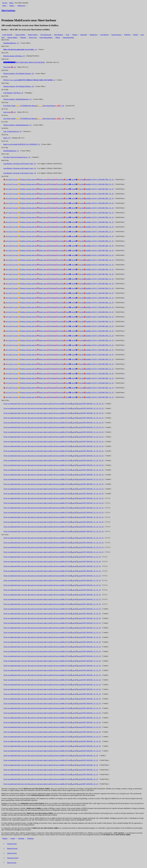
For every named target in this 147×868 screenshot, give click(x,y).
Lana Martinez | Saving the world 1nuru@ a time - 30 (20, 164)
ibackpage (21, 838)
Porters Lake (33, 38)
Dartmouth (84, 35)
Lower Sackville (7, 35)
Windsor (75, 35)
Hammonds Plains (68, 38)
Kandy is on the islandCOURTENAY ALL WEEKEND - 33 (21, 144)
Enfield (136, 35)
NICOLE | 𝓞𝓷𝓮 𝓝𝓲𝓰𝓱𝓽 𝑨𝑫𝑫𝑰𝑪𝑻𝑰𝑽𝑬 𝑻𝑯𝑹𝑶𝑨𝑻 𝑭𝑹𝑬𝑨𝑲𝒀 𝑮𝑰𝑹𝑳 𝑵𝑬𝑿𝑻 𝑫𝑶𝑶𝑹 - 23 (29, 80)
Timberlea (127, 35)
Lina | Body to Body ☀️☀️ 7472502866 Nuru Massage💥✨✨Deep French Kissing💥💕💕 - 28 (34, 106)
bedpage (5, 838)
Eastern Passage (116, 35)
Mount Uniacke (33, 35)
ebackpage (30, 838)
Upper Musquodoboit (46, 38)
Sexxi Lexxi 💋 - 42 (10, 67)
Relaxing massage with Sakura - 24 (14, 56)
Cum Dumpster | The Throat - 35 (13, 93)
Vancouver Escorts (13, 858)
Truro (68, 35)
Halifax (58, 38)
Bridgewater (94, 35)
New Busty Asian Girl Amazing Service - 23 (17, 157)
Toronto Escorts (12, 844)
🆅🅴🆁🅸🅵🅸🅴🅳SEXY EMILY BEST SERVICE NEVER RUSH (24, 62)
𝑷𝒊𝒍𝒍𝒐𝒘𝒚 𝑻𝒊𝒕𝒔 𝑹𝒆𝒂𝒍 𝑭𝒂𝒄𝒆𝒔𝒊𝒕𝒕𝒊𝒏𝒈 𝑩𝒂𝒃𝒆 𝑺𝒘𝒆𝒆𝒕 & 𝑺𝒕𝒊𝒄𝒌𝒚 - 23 (20, 49)
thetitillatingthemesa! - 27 (11, 43)
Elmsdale (23, 38)
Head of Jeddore (12, 38)
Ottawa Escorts (12, 863)
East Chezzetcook (46, 35)
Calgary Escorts (12, 853)
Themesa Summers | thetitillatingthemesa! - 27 (17, 99)
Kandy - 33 (7, 138)
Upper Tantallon (20, 35)
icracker (13, 838)
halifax (11, 3)
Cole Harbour (104, 35)
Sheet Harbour (59, 35)
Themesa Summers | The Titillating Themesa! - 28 (18, 73)
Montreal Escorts (12, 848)
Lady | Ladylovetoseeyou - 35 (12, 131)
